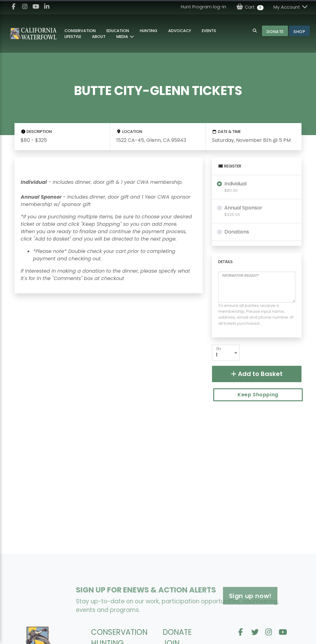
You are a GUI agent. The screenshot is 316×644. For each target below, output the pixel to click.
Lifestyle (73, 37)
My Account (291, 7)
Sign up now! (213, 596)
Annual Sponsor (243, 211)
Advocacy (180, 31)
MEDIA (123, 37)
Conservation (80, 31)
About (99, 37)
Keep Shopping (258, 395)
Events (209, 31)
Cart (250, 7)
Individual (235, 187)
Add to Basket (257, 374)
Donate (275, 32)
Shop (299, 32)
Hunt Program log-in (204, 7)
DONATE (177, 632)
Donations (237, 232)
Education (118, 31)
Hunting (149, 31)
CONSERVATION (119, 632)
